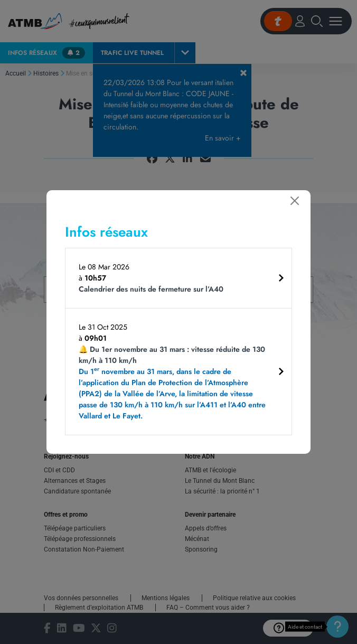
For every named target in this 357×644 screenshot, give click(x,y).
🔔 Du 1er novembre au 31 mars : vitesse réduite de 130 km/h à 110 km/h (175, 383)
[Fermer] (295, 201)
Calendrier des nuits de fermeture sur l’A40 (151, 289)
